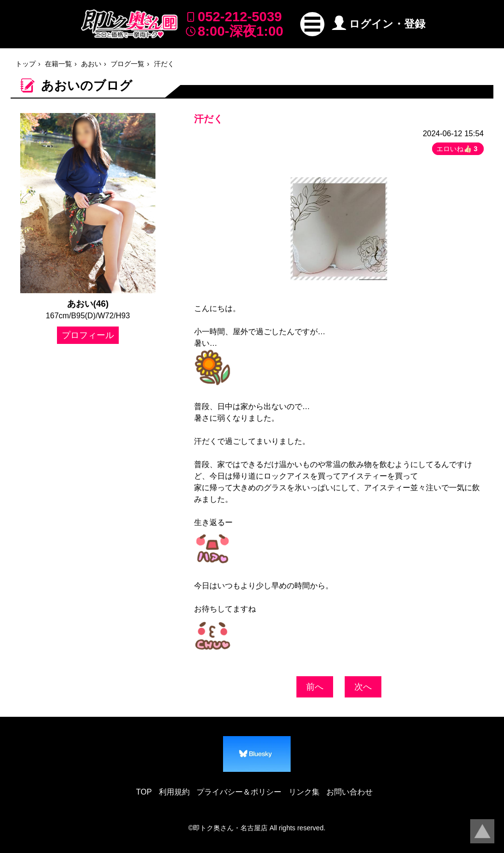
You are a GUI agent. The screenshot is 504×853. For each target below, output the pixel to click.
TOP (144, 792)
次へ (363, 687)
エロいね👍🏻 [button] (458, 149)
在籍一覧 (58, 64)
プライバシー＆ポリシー (239, 792)
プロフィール (88, 335)
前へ (315, 687)
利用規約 (174, 792)
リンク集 (304, 792)
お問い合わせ (350, 792)
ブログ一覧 (127, 64)
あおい (91, 64)
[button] (312, 24)
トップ (26, 64)
